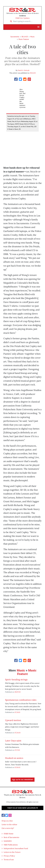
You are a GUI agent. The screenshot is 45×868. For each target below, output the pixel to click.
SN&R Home (9, 834)
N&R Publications (11, 845)
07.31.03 (17, 712)
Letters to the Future (12, 852)
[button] (38, 27)
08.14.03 (25, 37)
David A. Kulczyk (24, 70)
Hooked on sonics (14, 758)
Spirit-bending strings (16, 679)
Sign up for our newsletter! (23, 780)
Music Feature (24, 39)
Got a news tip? (8, 828)
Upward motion (13, 720)
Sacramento (15, 37)
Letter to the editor (9, 824)
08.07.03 (18, 692)
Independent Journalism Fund (16, 848)
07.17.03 (17, 750)
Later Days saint (13, 741)
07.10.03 (17, 767)
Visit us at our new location (23, 808)
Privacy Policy (9, 856)
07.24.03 (18, 733)
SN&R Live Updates (22, 18)
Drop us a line (7, 821)
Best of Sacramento (11, 837)
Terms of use (9, 860)
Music (32, 37)
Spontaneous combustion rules (21, 700)
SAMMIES (8, 841)
